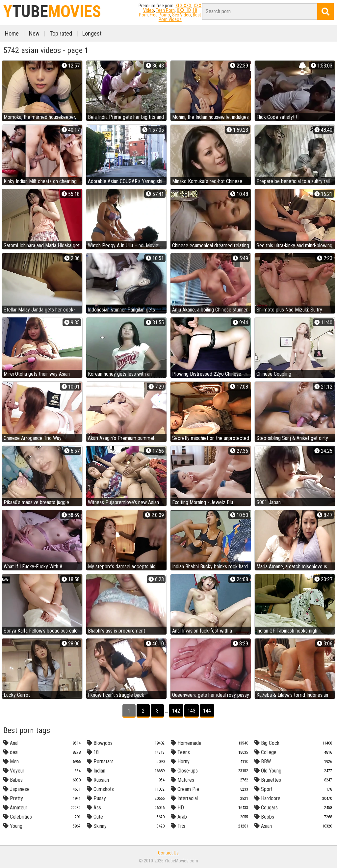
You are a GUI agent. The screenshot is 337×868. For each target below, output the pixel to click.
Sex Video (181, 15)
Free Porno (160, 15)
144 (207, 711)
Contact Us (168, 853)
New (34, 33)
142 (176, 711)
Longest (92, 33)
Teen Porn (165, 10)
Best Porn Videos (180, 17)
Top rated (61, 33)
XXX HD (184, 10)
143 (192, 711)
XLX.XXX (183, 6)
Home (12, 33)
